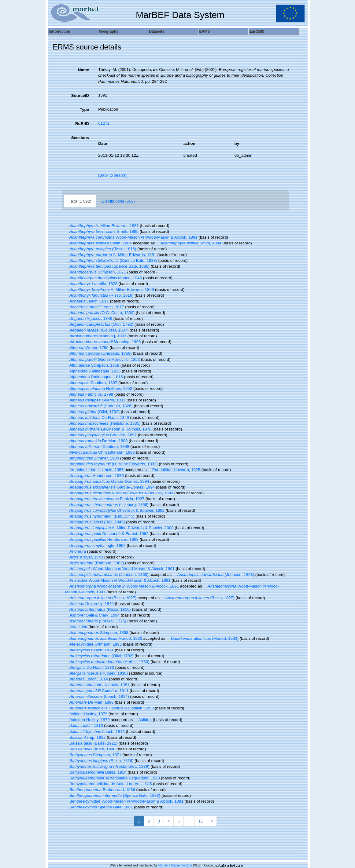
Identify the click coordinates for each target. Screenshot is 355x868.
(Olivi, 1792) (99, 324)
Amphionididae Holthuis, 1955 (94, 470)
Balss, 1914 (96, 772)
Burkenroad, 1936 (100, 790)
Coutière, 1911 (97, 691)
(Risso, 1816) (101, 249)
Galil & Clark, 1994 (92, 615)
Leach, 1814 (89, 650)
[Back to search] (113, 175)
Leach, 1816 (84, 725)
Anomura (76, 551)
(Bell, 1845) (100, 516)
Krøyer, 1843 (84, 557)
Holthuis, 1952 (99, 388)
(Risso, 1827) (101, 598)
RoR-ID (82, 124)
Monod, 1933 (104, 638)
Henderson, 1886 (94, 476)
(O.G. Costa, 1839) (100, 313)
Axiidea (143, 720)
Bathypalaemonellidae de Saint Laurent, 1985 (109, 784)
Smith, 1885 (102, 231)
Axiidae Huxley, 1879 (86, 714)
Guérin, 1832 (95, 400)
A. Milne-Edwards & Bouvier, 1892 (119, 493)
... (189, 821)
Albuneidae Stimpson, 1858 (92, 365)
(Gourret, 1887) (97, 330)
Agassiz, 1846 (89, 319)
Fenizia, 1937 (105, 499)
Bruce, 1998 (90, 749)
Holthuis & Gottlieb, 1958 (109, 708)
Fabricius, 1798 (89, 394)
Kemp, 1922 (85, 737)
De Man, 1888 (89, 702)
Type (84, 110)
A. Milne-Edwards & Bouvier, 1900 (119, 528)
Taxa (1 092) (80, 201)
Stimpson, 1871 (96, 272)
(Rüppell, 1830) (97, 673)
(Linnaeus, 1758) (98, 353)
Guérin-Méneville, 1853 (103, 359)
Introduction (60, 31)
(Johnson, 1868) (107, 575)
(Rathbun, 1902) (95, 563)
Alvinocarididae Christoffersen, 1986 (100, 452)
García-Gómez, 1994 (107, 481)
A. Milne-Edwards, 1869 (110, 289)
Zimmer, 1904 (92, 458)
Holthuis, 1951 (97, 685)
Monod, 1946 (104, 278)
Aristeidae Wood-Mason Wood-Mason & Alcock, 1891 (118, 580)
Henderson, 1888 (102, 539)
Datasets (157, 31)
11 (201, 821)
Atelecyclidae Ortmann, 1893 (94, 644)
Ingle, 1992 (95, 546)
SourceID (80, 95)
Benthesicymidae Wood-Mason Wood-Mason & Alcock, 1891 (124, 801)
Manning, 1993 (96, 336)
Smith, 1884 (98, 243)
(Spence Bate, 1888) (111, 260)
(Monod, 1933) (202, 638)
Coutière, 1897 (91, 383)
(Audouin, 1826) (99, 406)
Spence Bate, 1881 (99, 807)
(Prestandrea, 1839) (107, 766)
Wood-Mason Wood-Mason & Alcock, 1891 (131, 237)
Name (83, 70)
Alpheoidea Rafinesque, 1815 (94, 377)
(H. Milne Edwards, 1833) (111, 464)
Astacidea (76, 627)
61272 (104, 123)
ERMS (205, 31)
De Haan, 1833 (90, 667)
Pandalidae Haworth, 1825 (174, 470)
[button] (67, 226)
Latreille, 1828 (91, 284)
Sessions (80, 138)
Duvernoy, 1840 (89, 604)
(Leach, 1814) (97, 696)
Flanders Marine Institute (175, 865)
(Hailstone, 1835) (103, 423)
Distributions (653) (118, 201)
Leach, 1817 (87, 301)
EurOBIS (257, 31)
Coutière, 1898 (97, 447)
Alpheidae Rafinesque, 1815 (93, 371)
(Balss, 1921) (91, 743)
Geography (109, 31)
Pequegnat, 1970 (113, 778)
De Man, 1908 (96, 441)
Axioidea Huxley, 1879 (87, 720)
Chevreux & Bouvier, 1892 (115, 510)
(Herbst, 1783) (107, 662)
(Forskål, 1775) (96, 621)
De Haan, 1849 (97, 418)
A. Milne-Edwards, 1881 (102, 226)
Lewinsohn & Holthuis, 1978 (108, 429)
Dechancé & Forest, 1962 (107, 534)
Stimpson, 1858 (97, 633)
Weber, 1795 (87, 348)
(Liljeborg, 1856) (107, 505)
